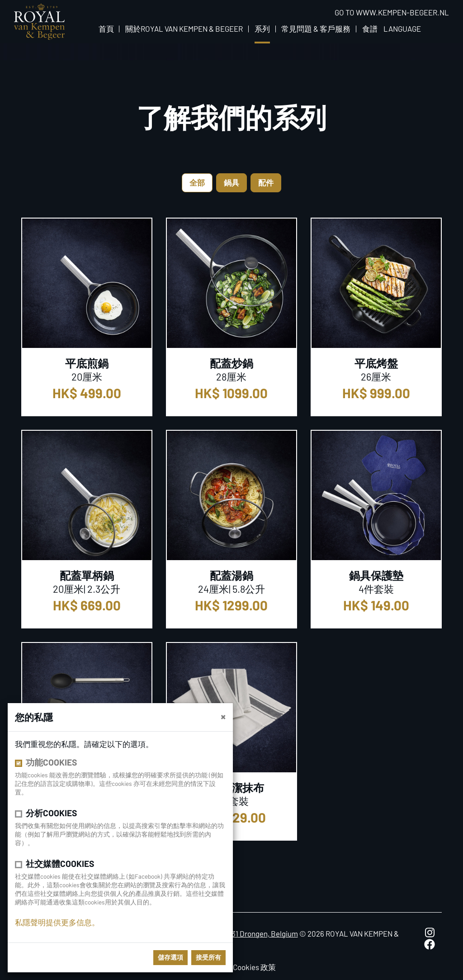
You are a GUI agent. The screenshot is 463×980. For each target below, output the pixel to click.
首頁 (106, 29)
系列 (262, 29)
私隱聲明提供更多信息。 (57, 922)
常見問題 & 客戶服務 (316, 29)
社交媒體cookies (60, 863)
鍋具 (231, 182)
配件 (266, 182)
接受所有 (208, 957)
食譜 (370, 29)
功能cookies (51, 762)
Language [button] (402, 29)
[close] (223, 716)
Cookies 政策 (254, 967)
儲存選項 (170, 957)
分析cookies (51, 813)
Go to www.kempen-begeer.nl (392, 12)
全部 (197, 182)
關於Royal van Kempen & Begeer (184, 29)
